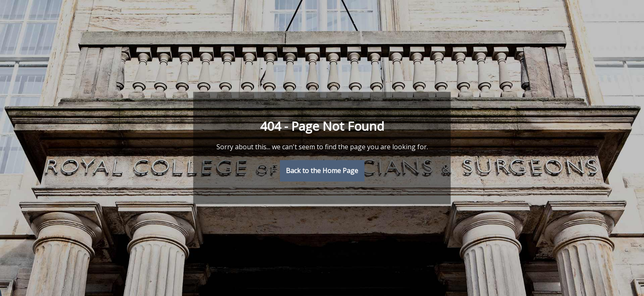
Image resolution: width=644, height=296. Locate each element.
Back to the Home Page (322, 171)
